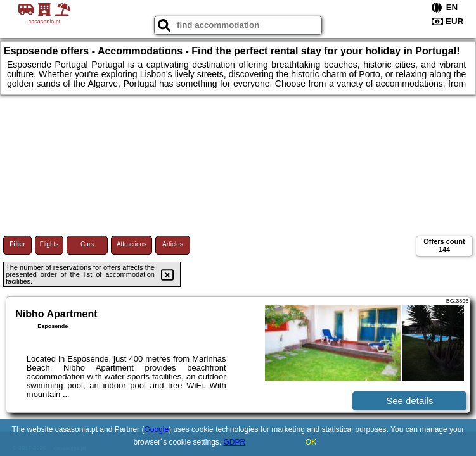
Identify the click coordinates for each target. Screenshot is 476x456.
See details (409, 401)
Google (156, 429)
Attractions (132, 244)
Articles (173, 244)
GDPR (235, 442)
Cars (87, 244)
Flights (49, 244)
